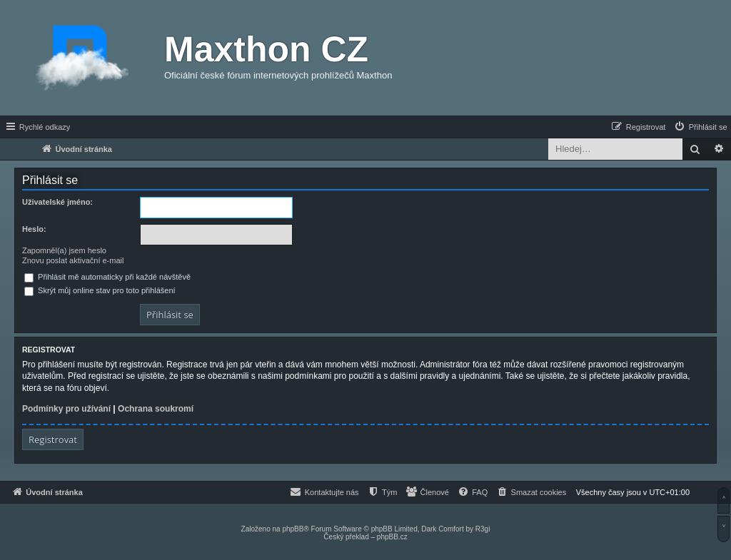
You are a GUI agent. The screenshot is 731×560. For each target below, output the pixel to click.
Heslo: (34, 229)
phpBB (293, 529)
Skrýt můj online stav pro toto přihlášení (100, 290)
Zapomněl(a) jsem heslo (64, 250)
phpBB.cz (392, 537)
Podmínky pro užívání (66, 409)
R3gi (483, 529)
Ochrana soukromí (156, 409)
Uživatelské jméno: (57, 202)
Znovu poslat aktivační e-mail (73, 260)
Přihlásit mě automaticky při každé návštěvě (107, 277)
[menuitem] (700, 127)
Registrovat (53, 439)
